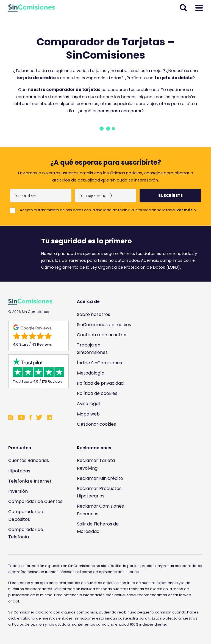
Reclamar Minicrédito (100, 478)
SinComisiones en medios (104, 325)
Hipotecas (19, 471)
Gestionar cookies (96, 424)
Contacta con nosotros (102, 335)
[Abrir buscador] (183, 8)
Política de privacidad (100, 383)
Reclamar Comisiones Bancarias (100, 510)
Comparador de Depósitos (26, 515)
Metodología (91, 373)
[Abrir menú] (199, 8)
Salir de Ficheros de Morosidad (98, 528)
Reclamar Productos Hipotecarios (99, 492)
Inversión (18, 491)
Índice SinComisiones (99, 363)
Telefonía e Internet (30, 481)
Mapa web (88, 414)
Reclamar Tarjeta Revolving (96, 464)
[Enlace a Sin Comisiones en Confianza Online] (36, 400)
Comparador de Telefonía (26, 533)
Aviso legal (88, 404)
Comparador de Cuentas (35, 501)
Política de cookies (97, 393)
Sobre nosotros (94, 314)
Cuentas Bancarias (29, 460)
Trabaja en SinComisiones (92, 349)
